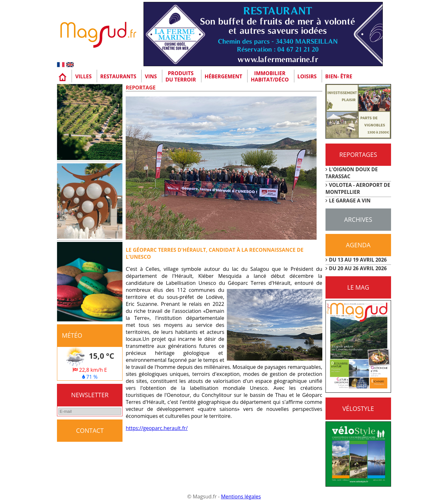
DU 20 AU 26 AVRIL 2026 (358, 268)
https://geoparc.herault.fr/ (157, 428)
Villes (83, 76)
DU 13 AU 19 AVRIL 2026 (358, 260)
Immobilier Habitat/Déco (270, 76)
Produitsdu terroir (181, 76)
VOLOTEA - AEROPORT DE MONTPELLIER (358, 188)
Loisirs (307, 76)
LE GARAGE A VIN (350, 201)
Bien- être (339, 76)
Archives (358, 219)
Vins (151, 76)
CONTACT (90, 430)
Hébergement (223, 76)
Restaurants (118, 76)
